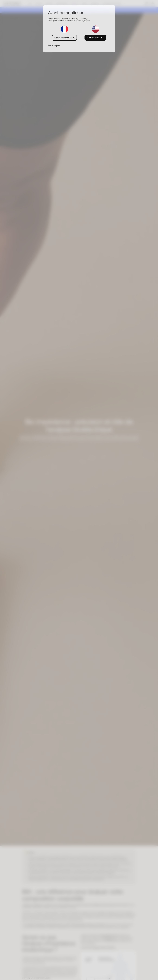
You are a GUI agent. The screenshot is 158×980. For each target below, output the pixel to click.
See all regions (54, 46)
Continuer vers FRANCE (64, 38)
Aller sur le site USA (95, 38)
